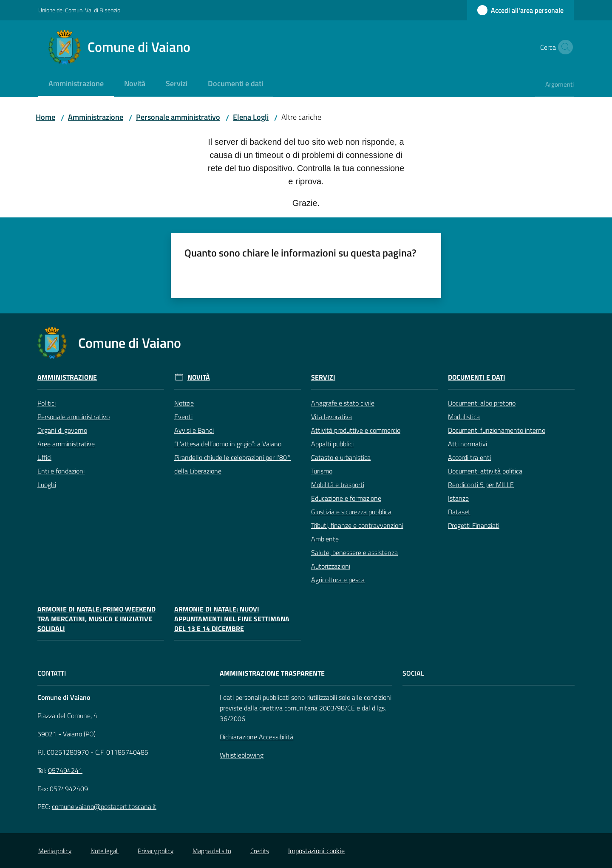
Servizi (323, 377)
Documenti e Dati (477, 377)
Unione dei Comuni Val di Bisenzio (79, 10)
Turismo (322, 471)
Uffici (44, 457)
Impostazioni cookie (316, 851)
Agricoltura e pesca (338, 580)
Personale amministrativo (178, 117)
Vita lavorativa (331, 417)
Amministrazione (96, 117)
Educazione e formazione (346, 498)
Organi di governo (62, 430)
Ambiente (325, 539)
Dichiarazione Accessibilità (256, 737)
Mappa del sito (212, 851)
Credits (260, 851)
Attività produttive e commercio (356, 430)
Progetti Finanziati (474, 525)
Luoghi (47, 485)
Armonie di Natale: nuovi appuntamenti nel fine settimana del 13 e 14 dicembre (232, 619)
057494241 (65, 770)
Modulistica (464, 417)
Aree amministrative (66, 444)
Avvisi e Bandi (194, 430)
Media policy (55, 851)
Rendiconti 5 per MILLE (481, 485)
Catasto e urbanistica (341, 457)
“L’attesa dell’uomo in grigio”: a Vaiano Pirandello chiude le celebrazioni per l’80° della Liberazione (232, 457)
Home (45, 117)
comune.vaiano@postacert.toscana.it (104, 806)
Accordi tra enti (469, 457)
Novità (199, 377)
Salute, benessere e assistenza (354, 552)
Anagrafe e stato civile (343, 403)
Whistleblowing (242, 755)
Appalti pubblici (332, 444)
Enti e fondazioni (61, 471)
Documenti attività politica (485, 471)
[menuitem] (76, 84)
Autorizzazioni (331, 566)
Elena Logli (251, 117)
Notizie (184, 403)
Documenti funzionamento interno (497, 430)
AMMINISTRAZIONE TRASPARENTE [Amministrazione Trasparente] (272, 673)
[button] (564, 47)
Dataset (459, 512)
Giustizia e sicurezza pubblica (351, 512)
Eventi (183, 417)
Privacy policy (156, 851)
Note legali (105, 851)
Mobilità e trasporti (338, 485)
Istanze (458, 498)
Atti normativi (467, 444)
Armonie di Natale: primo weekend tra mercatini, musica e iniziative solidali (96, 619)
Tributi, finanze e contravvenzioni (357, 525)
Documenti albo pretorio (482, 403)
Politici (47, 403)
